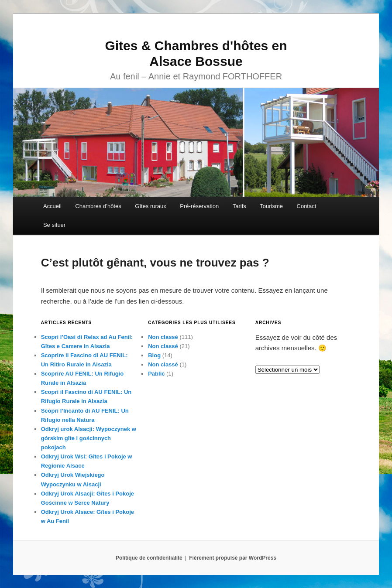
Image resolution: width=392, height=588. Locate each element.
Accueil (52, 206)
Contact (307, 206)
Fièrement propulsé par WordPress (233, 558)
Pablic (156, 374)
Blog (154, 355)
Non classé (163, 337)
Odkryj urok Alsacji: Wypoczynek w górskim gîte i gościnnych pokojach (89, 438)
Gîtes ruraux (151, 206)
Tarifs (239, 206)
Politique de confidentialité (149, 558)
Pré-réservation (199, 206)
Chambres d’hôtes (98, 206)
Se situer (54, 225)
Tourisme (271, 206)
